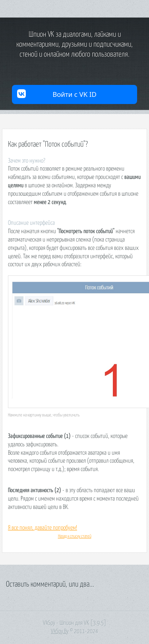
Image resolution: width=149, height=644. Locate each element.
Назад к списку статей (75, 536)
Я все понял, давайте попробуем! (43, 528)
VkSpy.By (60, 631)
